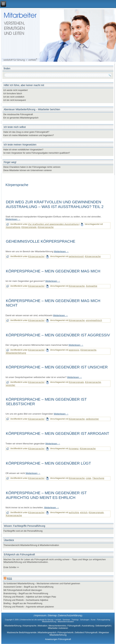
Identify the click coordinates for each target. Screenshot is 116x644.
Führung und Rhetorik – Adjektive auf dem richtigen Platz (30, 597)
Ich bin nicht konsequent (14, 100)
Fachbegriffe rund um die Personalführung (23, 531)
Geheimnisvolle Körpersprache (41, 241)
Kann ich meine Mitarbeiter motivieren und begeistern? (29, 135)
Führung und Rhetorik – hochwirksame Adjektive (26, 600)
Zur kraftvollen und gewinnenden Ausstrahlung (53, 224)
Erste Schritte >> (11, 567)
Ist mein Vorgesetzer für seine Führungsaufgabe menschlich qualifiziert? (37, 153)
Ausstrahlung (13, 227)
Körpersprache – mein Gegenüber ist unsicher (57, 367)
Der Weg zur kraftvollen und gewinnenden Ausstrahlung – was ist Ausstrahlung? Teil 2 (55, 204)
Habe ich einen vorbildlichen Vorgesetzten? (23, 150)
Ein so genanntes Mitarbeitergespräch (21, 118)
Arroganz (74, 449)
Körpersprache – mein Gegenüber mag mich (53, 271)
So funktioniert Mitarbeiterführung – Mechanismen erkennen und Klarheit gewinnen (42, 584)
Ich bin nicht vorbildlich (14, 97)
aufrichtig (74, 512)
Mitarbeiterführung (16, 353)
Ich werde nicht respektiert (15, 90)
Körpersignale (29, 227)
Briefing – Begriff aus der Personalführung (23, 603)
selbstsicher (92, 419)
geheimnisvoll (76, 256)
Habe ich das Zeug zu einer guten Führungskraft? (26, 132)
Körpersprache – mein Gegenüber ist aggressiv (58, 335)
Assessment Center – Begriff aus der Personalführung (28, 587)
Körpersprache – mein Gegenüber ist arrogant (58, 433)
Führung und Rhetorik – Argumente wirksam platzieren (29, 607)
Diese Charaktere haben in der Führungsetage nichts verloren (32, 167)
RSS (9, 579)
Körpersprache (46, 227)
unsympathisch (94, 320)
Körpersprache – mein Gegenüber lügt (48, 463)
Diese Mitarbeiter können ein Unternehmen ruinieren (28, 170)
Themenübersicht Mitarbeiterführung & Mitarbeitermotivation (31, 545)
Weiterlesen (13, 219)
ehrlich (84, 512)
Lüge (88, 478)
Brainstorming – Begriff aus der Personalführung (26, 593)
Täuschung (98, 478)
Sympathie (92, 286)
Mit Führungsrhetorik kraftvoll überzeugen (23, 590)
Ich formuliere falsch (13, 94)
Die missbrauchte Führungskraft (18, 114)
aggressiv (74, 350)
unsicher (11, 385)
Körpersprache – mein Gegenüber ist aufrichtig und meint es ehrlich (46, 495)
